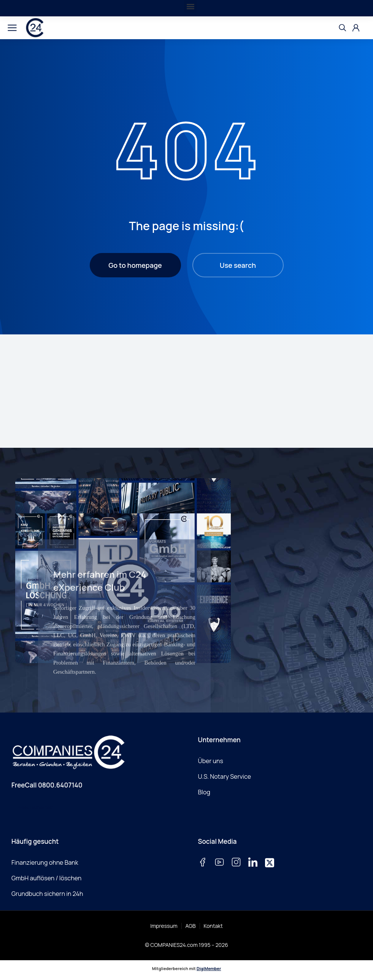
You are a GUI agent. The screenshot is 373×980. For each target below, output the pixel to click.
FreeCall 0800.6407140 (47, 785)
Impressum (164, 926)
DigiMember (209, 968)
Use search (238, 265)
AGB (191, 926)
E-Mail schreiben (36, 807)
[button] (190, 6)
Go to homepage (135, 265)
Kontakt (213, 926)
